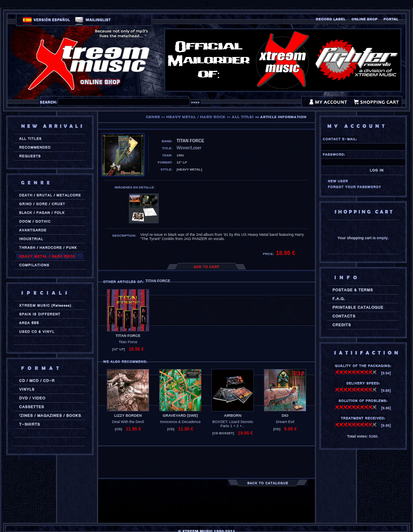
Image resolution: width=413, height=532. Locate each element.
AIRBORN (233, 416)
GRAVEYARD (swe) (180, 416)
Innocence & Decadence (180, 422)
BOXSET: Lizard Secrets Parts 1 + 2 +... (233, 424)
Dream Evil (285, 422)
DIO (285, 416)
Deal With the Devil (128, 422)
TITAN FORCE (128, 336)
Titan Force (128, 342)
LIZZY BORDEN (128, 416)
